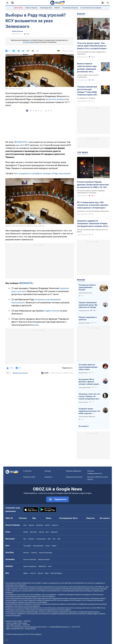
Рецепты (26, 553)
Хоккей (41, 532)
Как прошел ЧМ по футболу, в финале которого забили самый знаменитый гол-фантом (89, 382)
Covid (50, 566)
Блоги (75, 518)
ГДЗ (25, 539)
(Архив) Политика (17, 31)
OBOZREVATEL (21, 142)
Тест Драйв (27, 546)
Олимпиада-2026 (46, 8)
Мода (47, 573)
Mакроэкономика (44, 559)
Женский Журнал (56, 573)
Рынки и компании (30, 559)
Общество (90, 518)
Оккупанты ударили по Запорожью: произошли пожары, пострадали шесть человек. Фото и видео (93, 224)
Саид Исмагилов (84, 311)
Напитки (34, 553)
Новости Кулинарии (46, 553)
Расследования (66, 518)
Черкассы (55, 525)
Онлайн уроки (41, 539)
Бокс (47, 532)
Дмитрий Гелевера (85, 323)
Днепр (47, 525)
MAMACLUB (42, 566)
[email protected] (30, 629)
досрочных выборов (56, 99)
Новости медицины (30, 566)
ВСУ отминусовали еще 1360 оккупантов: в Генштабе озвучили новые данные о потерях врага (93, 205)
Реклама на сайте (29, 477)
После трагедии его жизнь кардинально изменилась (91, 53)
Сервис (54, 546)
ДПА (49, 539)
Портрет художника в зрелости (88, 318)
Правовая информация (74, 471)
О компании (27, 471)
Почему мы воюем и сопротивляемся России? (87, 287)
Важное (81, 14)
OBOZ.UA (101, 587)
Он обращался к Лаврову (86, 98)
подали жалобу (52, 311)
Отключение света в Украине (91, 8)
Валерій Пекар (83, 373)
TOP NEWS (82, 152)
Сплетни (33, 573)
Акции (48, 546)
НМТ (59, 539)
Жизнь (49, 518)
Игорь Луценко (83, 402)
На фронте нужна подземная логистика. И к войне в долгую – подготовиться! (89, 411)
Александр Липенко (85, 388)
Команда (48, 471)
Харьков (31, 525)
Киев (25, 525)
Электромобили (38, 546)
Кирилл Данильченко (85, 293)
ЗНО (54, 539)
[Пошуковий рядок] (108, 3)
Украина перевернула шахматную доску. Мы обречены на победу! (88, 305)
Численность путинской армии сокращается (93, 211)
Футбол (26, 532)
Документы (48, 477)
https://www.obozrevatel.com (77, 583)
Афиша (26, 573)
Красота (40, 573)
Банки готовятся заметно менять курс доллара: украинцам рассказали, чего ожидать (87, 68)
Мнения (81, 280)
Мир (34, 518)
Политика (23, 518)
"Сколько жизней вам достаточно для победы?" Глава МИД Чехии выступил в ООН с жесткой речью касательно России (88, 91)
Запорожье (40, 525)
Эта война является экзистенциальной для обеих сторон (88, 367)
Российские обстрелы (70, 8)
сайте (22, 145)
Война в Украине (31, 8)
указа (36, 325)
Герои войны (18, 8)
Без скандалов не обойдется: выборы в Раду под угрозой (42, 173)
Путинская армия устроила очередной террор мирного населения (91, 192)
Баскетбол (34, 532)
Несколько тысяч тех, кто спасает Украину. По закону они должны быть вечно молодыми (89, 396)
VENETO (57, 8)
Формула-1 (54, 532)
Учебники (31, 539)
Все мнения (83, 426)
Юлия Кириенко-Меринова (87, 417)
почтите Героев (29, 42)
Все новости (105, 518)
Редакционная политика (20, 373)
